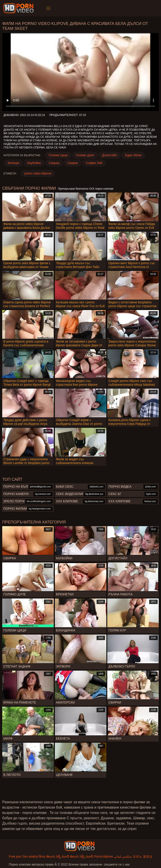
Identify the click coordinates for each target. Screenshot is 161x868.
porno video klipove (38, 173)
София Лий (94, 163)
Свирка (54, 163)
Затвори (13, 163)
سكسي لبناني (123, 856)
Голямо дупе (85, 155)
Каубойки (34, 163)
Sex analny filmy (34, 856)
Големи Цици (58, 155)
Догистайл (110, 155)
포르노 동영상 (142, 856)
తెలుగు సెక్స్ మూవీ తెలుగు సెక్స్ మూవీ (70, 856)
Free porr (15, 856)
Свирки (73, 163)
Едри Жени (133, 155)
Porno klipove (104, 856)
